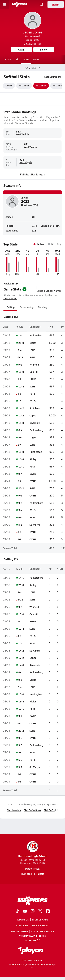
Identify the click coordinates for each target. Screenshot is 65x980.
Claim (21, 50)
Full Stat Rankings (33, 174)
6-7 (19, 481)
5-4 (20, 510)
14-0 (21, 423)
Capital (33, 416)
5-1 (20, 525)
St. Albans (35, 408)
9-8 (20, 365)
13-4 (21, 459)
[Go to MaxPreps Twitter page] (40, 912)
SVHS (32, 357)
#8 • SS (32, 44)
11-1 (21, 401)
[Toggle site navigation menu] (5, 4)
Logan (33, 437)
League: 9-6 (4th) (50, 226)
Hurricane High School (33, 850)
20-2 (21, 488)
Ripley (33, 343)
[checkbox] (38, 288)
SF (50, 569)
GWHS (33, 474)
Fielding (42, 307)
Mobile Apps (40, 920)
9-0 (20, 503)
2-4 (19, 350)
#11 (34, 230)
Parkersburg (36, 336)
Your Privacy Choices (33, 936)
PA (63, 327)
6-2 (20, 517)
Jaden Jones (32, 32)
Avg (51, 327)
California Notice (43, 931)
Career (9, 86)
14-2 (21, 408)
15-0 (21, 372)
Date (6, 327)
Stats (26, 59)
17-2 (21, 416)
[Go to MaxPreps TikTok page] (17, 912)
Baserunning (26, 307)
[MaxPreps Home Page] (27, 68)
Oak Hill (34, 372)
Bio (17, 59)
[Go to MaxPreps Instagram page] (33, 912)
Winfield (34, 365)
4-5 (19, 394)
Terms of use (19, 931)
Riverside (35, 423)
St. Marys (35, 525)
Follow (44, 50)
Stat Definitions (53, 77)
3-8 (19, 532)
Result (19, 327)
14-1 (21, 336)
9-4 (20, 474)
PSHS (32, 394)
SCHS (32, 386)
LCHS (32, 350)
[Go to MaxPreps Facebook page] (48, 912)
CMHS (33, 481)
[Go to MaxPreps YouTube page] (25, 912)
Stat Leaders (14, 810)
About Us (23, 920)
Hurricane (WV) (32, 36)
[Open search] (42, 4)
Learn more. (10, 298)
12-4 (21, 386)
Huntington (36, 452)
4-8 (19, 539)
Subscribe (22, 925)
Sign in (56, 4)
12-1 (21, 466)
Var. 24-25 (24, 86)
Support (33, 940)
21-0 (21, 343)
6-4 (20, 430)
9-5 (20, 437)
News (36, 59)
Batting (10, 307)
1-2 (19, 379)
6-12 (20, 357)
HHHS (33, 379)
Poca (32, 466)
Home (8, 59)
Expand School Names (49, 289)
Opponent (35, 327)
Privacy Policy (41, 925)
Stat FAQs (51, 810)
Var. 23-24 (41, 86)
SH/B (60, 569)
